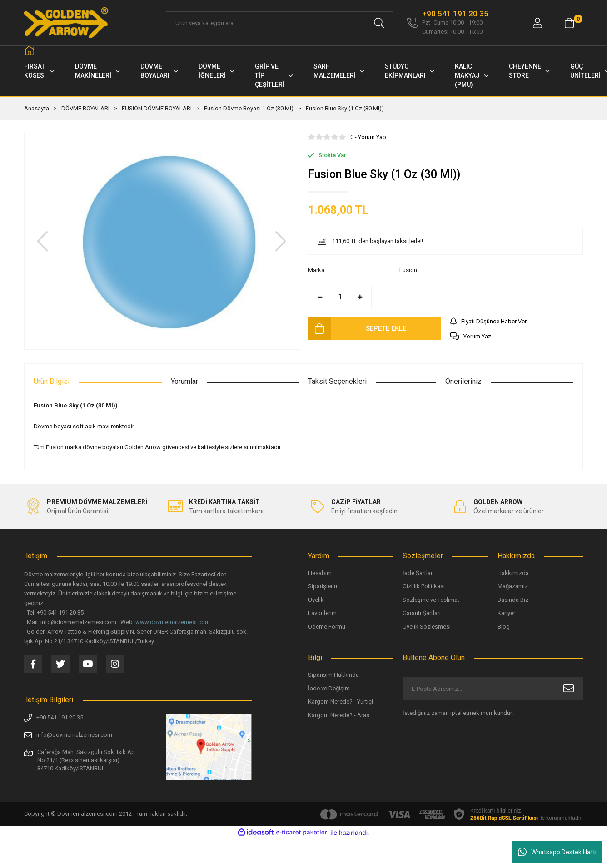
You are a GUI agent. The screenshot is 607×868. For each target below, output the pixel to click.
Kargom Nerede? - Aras (339, 715)
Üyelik (316, 600)
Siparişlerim (323, 586)
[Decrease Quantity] (320, 297)
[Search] (280, 23)
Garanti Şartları (422, 613)
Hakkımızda (513, 573)
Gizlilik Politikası (424, 586)
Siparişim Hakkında (333, 675)
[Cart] (569, 23)
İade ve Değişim (329, 688)
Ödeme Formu (327, 627)
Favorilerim (322, 613)
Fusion (408, 270)
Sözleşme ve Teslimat (431, 600)
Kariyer (506, 613)
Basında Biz (513, 600)
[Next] (281, 241)
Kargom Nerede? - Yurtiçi (341, 702)
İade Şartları (418, 573)
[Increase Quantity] (360, 297)
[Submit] (569, 689)
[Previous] (42, 241)
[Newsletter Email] (493, 689)
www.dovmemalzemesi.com (173, 622)
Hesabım (320, 573)
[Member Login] (537, 23)
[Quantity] (340, 297)
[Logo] (67, 23)
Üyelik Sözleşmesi (427, 627)
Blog (504, 627)
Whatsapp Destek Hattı (557, 852)
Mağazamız (513, 586)
